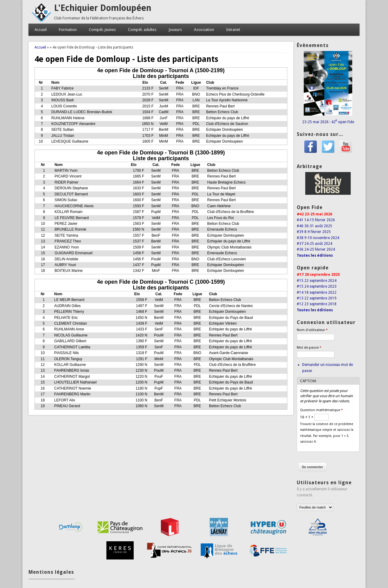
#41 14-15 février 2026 (316, 220)
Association (204, 30)
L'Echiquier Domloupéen (103, 8)
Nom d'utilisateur (312, 330)
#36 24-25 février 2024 (316, 249)
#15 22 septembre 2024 (317, 281)
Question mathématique (321, 410)
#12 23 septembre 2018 (317, 304)
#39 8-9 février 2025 (314, 232)
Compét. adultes (142, 30)
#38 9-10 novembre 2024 (318, 238)
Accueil (41, 30)
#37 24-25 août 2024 (314, 244)
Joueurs (175, 30)
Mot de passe (309, 348)
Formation (68, 30)
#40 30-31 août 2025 (314, 226)
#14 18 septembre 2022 (317, 292)
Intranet (233, 30)
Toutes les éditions (315, 255)
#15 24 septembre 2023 (317, 286)
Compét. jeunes (102, 30)
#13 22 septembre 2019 (317, 298)
